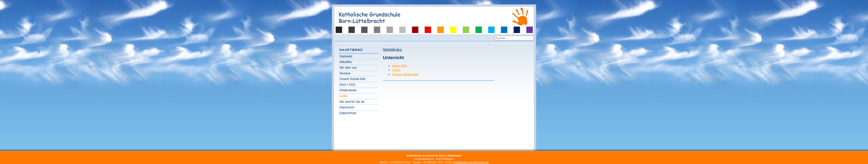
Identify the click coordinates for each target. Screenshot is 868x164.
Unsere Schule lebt (352, 79)
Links (343, 96)
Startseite (346, 56)
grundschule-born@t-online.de (471, 162)
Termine (345, 73)
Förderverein (348, 90)
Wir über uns (348, 68)
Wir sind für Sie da (352, 102)
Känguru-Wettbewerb (405, 74)
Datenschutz (348, 113)
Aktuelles (346, 62)
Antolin (396, 70)
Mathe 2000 (399, 66)
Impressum (347, 107)
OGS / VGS (347, 85)
